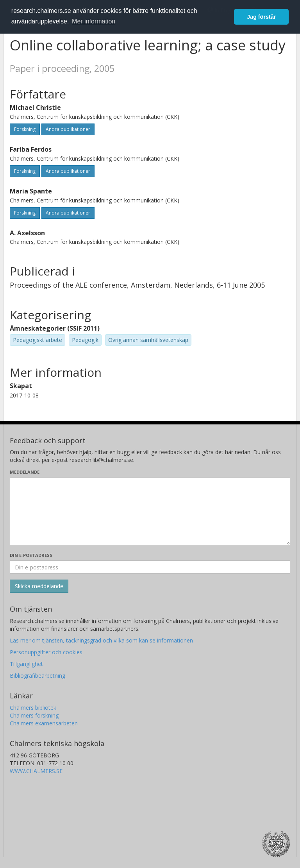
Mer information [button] (94, 21)
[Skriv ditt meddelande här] (150, 511)
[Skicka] (39, 586)
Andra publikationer (68, 129)
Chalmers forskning (34, 715)
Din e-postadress (31, 555)
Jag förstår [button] (261, 17)
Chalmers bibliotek (33, 708)
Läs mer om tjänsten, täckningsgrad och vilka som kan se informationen (101, 640)
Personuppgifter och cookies (46, 652)
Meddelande (25, 472)
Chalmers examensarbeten (44, 723)
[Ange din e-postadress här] (150, 567)
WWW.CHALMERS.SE (36, 771)
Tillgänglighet (26, 664)
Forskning (25, 129)
